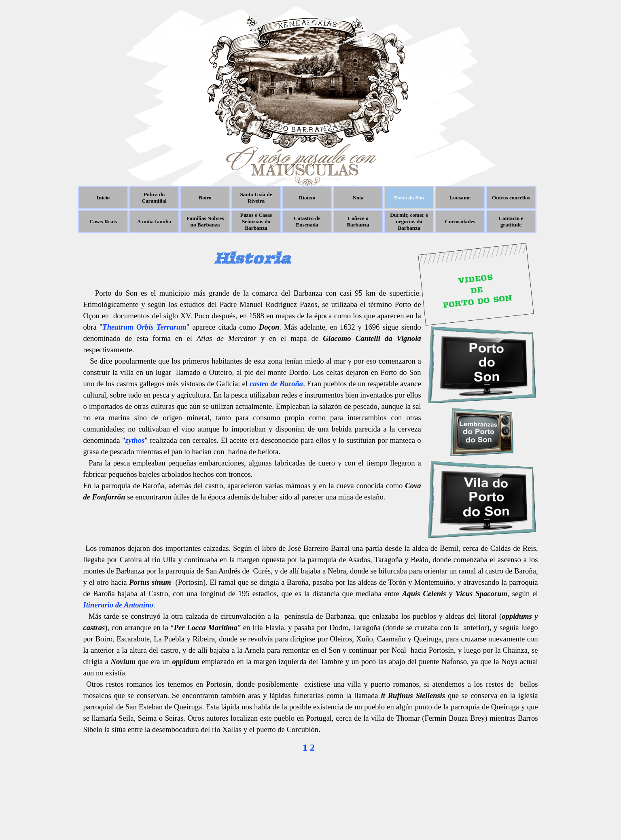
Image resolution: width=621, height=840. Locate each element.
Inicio (103, 198)
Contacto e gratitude (511, 221)
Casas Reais (103, 221)
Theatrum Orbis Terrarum (144, 327)
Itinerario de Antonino (118, 605)
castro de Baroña (276, 384)
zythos (135, 440)
